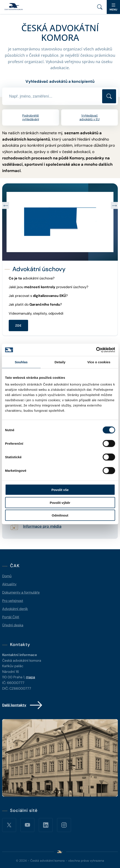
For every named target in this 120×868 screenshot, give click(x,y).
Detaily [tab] (60, 362)
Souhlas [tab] (21, 362)
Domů (7, 576)
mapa (30, 677)
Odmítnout (60, 515)
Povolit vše (60, 490)
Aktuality (9, 584)
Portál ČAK (11, 617)
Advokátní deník (15, 609)
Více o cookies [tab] (99, 362)
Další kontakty (23, 705)
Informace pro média (42, 527)
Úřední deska (13, 625)
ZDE (18, 325)
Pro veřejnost (13, 601)
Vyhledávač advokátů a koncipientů (60, 81)
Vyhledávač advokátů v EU (90, 117)
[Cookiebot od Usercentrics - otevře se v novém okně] (96, 350)
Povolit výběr (60, 502)
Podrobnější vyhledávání (31, 117)
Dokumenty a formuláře (21, 592)
